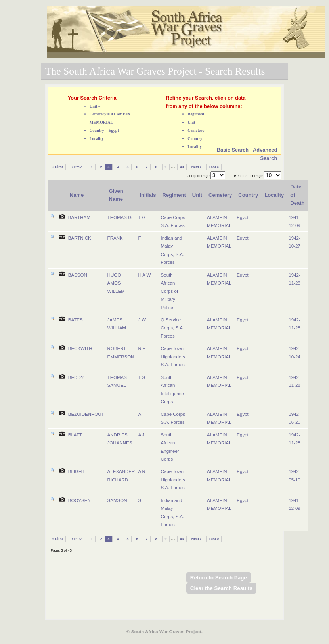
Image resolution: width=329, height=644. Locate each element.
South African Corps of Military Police (170, 291)
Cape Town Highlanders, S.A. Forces (174, 357)
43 (182, 167)
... (173, 166)
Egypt (242, 217)
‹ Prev (77, 167)
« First (58, 167)
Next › (196, 167)
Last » (214, 167)
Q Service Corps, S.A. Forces (173, 328)
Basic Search (233, 150)
